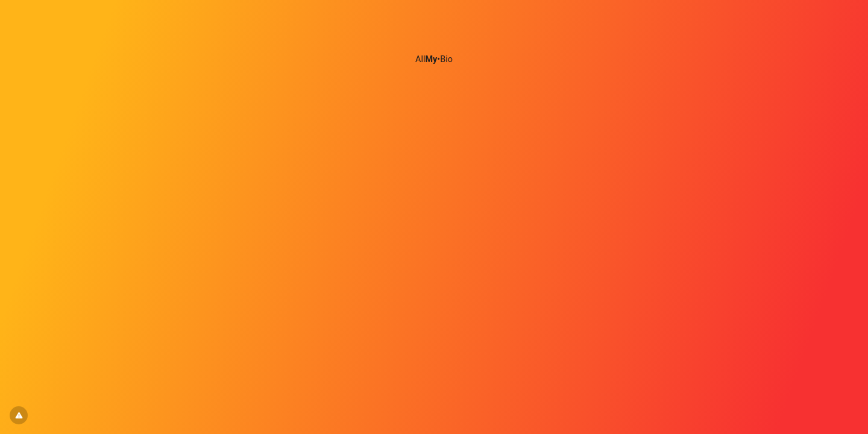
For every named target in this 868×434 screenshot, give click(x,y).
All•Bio (434, 59)
